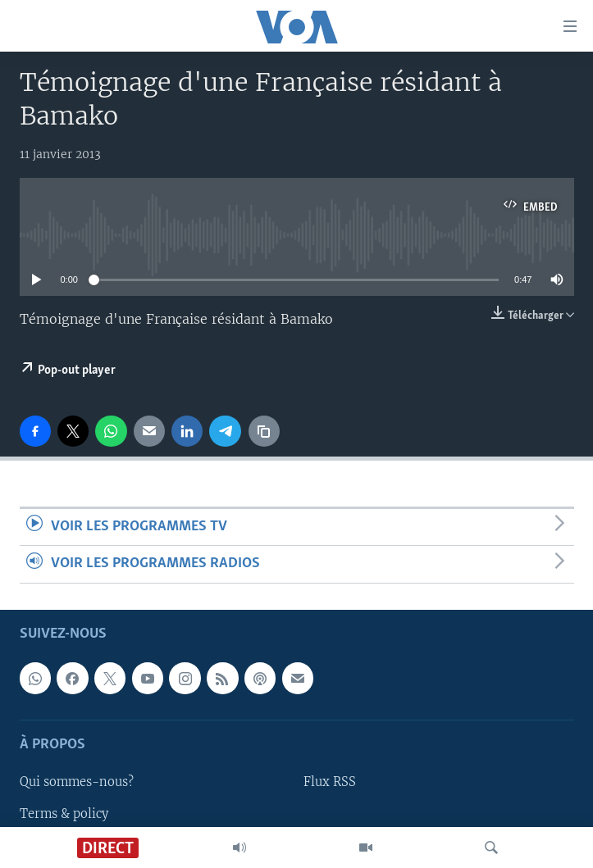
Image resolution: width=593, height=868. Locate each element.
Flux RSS (330, 782)
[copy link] (264, 431)
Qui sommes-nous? (77, 782)
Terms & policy (64, 813)
